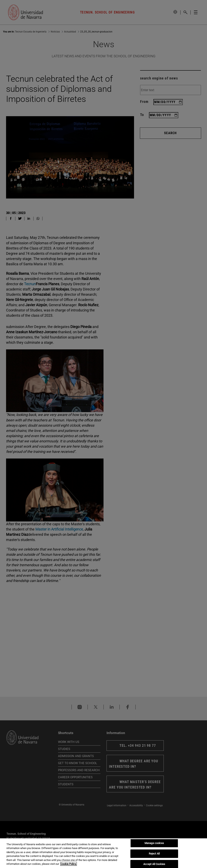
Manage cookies (154, 843)
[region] (103, 853)
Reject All (154, 854)
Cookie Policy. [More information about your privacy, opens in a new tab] (69, 864)
